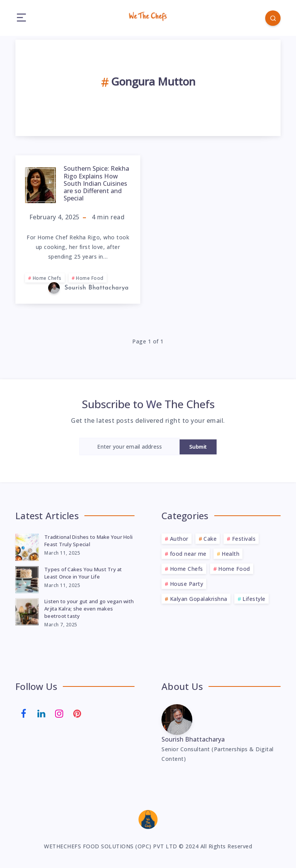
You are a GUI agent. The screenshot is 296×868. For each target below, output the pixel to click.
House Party (187, 584)
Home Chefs (47, 278)
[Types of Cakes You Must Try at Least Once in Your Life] (27, 579)
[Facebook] (24, 713)
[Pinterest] (77, 713)
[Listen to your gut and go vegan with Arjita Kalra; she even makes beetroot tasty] (27, 611)
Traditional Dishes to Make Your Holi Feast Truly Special (88, 541)
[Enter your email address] (129, 447)
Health (230, 554)
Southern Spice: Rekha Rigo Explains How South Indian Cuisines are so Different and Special (96, 183)
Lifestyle (254, 599)
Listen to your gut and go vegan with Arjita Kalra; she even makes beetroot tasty (89, 609)
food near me (188, 554)
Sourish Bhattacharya (193, 739)
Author (179, 539)
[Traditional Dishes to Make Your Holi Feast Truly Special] (27, 546)
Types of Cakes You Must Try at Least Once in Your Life (83, 573)
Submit (198, 447)
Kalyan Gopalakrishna (199, 599)
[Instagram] (59, 713)
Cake (210, 539)
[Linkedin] (42, 713)
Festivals (244, 539)
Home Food (90, 278)
